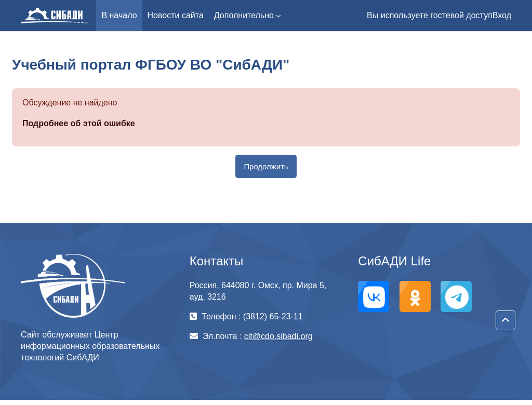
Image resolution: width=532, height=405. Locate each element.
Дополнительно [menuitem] (244, 15)
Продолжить (266, 166)
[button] (506, 320)
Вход (502, 15)
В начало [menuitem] (119, 15)
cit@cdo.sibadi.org (278, 336)
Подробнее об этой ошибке (79, 123)
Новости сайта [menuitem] (176, 15)
